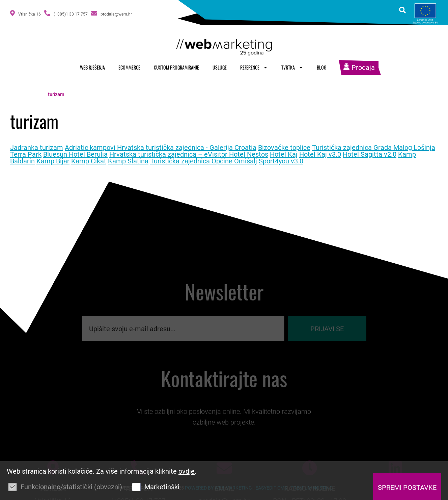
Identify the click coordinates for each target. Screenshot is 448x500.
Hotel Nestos (249, 154)
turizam (56, 95)
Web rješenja (92, 67)
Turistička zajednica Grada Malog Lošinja (374, 148)
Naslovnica (32, 95)
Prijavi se (327, 333)
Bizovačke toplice (284, 148)
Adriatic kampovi (91, 148)
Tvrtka (292, 67)
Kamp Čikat (89, 161)
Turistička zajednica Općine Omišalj (204, 161)
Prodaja (359, 68)
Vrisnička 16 (25, 13)
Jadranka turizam (37, 148)
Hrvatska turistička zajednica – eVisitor (169, 154)
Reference (254, 67)
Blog (321, 67)
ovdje (187, 471)
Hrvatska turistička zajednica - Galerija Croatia (187, 148)
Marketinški (162, 487)
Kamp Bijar (53, 161)
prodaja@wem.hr (111, 13)
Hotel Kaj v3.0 (320, 154)
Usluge (220, 67)
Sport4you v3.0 (281, 161)
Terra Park (26, 154)
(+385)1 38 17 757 (66, 13)
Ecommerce (129, 67)
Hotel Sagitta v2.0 (370, 154)
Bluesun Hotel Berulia (75, 154)
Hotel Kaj (284, 154)
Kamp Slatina (128, 161)
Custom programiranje (176, 67)
